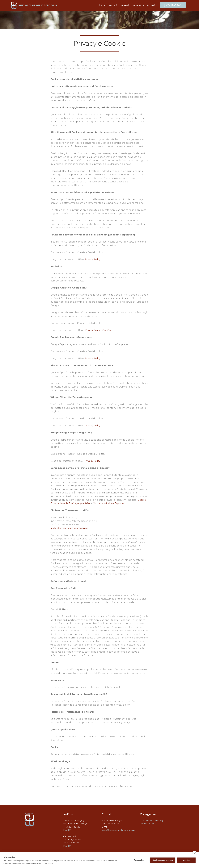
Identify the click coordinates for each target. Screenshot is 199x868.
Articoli (151, 5)
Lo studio (113, 5)
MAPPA (67, 830)
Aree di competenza (133, 5)
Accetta (186, 860)
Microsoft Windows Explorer (109, 503)
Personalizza (139, 860)
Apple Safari (84, 503)
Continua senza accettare (163, 860)
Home (101, 5)
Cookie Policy (147, 824)
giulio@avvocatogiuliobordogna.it (69, 528)
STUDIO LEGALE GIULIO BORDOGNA (38, 5)
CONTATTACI (173, 5)
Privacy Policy (93, 259)
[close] (195, 853)
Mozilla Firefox (68, 503)
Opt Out (107, 330)
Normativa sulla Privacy (152, 820)
